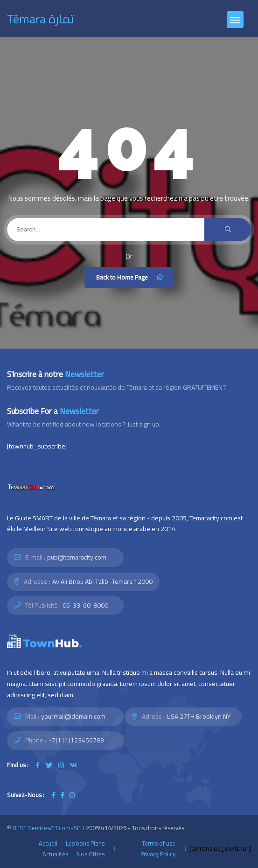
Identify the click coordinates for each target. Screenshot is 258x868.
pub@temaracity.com (77, 557)
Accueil (48, 843)
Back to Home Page (130, 277)
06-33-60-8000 (85, 605)
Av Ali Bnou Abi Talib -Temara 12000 (102, 581)
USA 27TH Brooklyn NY (199, 716)
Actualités (55, 854)
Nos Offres (91, 854)
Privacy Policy (158, 854)
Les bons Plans (85, 843)
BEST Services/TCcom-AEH (49, 828)
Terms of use (159, 843)
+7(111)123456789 (76, 740)
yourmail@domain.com (73, 716)
